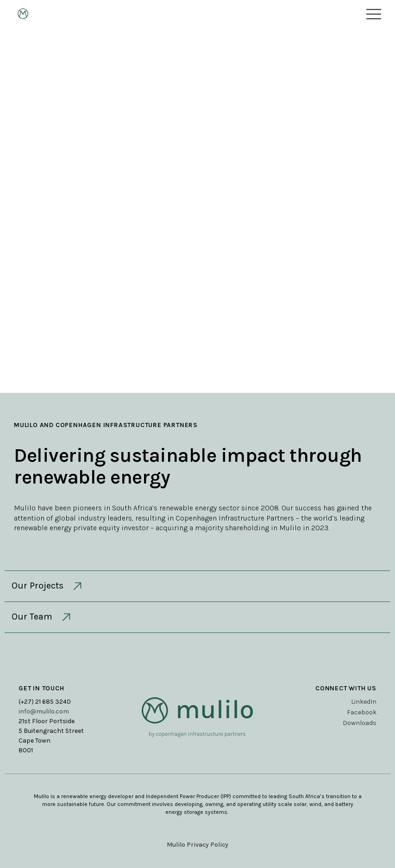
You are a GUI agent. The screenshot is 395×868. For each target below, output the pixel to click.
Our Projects (48, 586)
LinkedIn (364, 702)
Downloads (360, 723)
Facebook (362, 712)
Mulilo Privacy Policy (197, 845)
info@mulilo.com (44, 711)
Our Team (42, 617)
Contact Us (198, 276)
